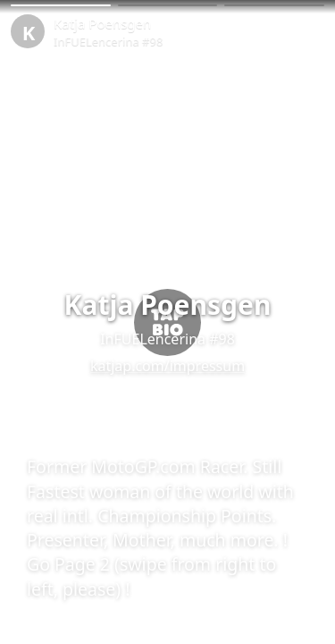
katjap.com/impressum (167, 366)
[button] (61, 5)
